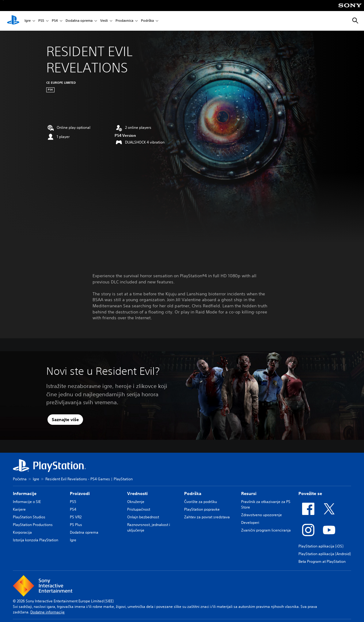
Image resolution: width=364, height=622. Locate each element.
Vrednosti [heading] (137, 493)
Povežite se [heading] (310, 493)
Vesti (104, 21)
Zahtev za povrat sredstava (207, 517)
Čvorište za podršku (201, 502)
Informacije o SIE (27, 502)
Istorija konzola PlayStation (36, 540)
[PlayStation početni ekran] (13, 21)
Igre (28, 21)
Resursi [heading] (249, 493)
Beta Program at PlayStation (322, 561)
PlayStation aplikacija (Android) (325, 554)
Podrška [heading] (193, 493)
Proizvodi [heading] (80, 493)
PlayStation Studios (29, 517)
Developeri (250, 522)
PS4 (55, 21)
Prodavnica (124, 21)
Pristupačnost (139, 509)
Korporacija (22, 532)
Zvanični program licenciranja (266, 530)
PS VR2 (76, 517)
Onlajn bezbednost (143, 517)
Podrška (147, 21)
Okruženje (136, 502)
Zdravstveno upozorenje (262, 515)
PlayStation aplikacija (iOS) (321, 546)
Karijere (19, 509)
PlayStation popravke (202, 509)
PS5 (41, 21)
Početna (20, 479)
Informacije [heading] (25, 493)
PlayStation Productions (33, 525)
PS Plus (76, 525)
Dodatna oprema (79, 21)
